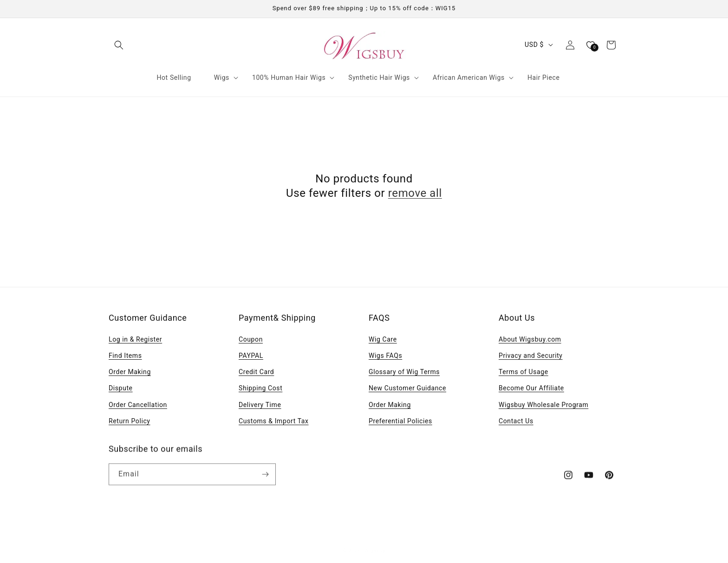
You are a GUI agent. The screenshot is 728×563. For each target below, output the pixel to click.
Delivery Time (260, 405)
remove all (415, 193)
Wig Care (383, 339)
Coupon (251, 339)
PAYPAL (251, 356)
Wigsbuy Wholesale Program (543, 407)
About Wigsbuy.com (530, 342)
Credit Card (256, 372)
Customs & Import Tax (274, 421)
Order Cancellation (138, 405)
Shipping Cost (260, 388)
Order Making (130, 372)
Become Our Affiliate (531, 390)
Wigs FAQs (385, 356)
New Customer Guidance (407, 388)
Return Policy (130, 421)
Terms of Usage (523, 374)
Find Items (125, 356)
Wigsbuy (375, 547)
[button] (119, 45)
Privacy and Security (531, 358)
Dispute (121, 388)
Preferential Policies (400, 421)
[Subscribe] (265, 478)
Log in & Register (135, 339)
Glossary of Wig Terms (404, 372)
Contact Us (516, 423)
